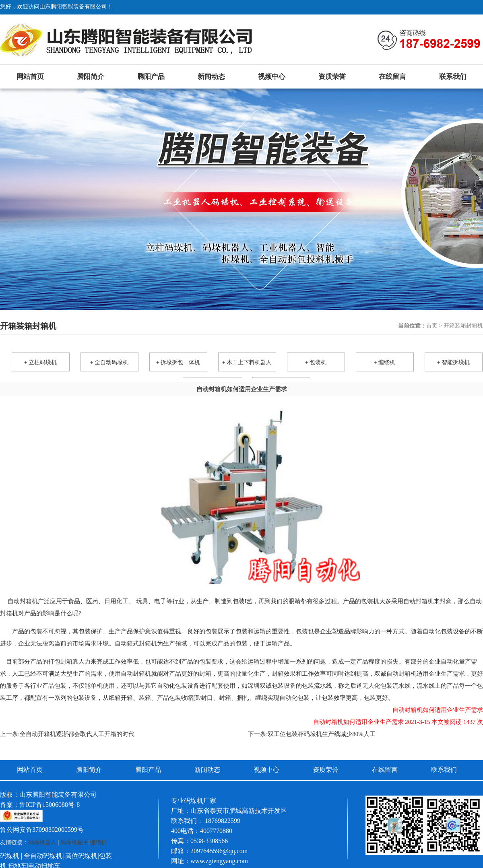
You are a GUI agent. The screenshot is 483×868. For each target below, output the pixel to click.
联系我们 (453, 77)
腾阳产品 (151, 77)
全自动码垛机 (43, 856)
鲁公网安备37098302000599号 (42, 830)
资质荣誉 (332, 77)
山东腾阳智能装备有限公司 (58, 795)
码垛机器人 (42, 842)
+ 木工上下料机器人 (247, 362)
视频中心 (272, 77)
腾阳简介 (91, 77)
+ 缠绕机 (385, 362)
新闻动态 (211, 77)
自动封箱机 (23, 601)
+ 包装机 (316, 362)
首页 (432, 326)
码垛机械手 (74, 842)
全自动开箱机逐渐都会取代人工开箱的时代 (77, 734)
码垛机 (10, 856)
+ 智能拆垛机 (453, 362)
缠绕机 (98, 842)
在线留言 (392, 77)
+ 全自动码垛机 (109, 362)
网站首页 (30, 77)
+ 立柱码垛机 (40, 362)
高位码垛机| (82, 856)
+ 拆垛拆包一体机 (178, 362)
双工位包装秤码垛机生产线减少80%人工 (322, 734)
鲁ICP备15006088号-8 (50, 805)
